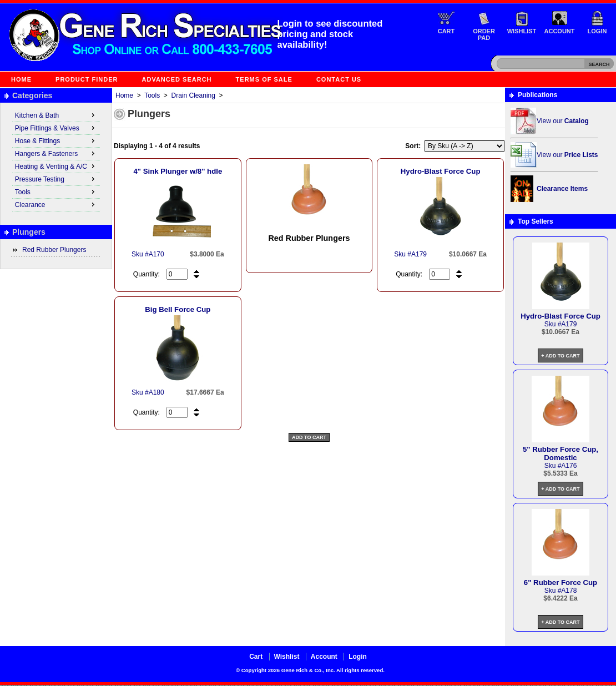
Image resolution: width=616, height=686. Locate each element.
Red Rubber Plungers (54, 250)
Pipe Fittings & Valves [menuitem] (56, 128)
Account (560, 31)
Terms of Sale (264, 79)
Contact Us (339, 79)
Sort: (413, 146)
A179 (419, 254)
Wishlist (522, 31)
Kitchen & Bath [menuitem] (56, 115)
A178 (569, 591)
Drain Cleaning (193, 95)
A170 (156, 254)
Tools (152, 95)
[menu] (56, 160)
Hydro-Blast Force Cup (441, 171)
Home (21, 79)
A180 (156, 392)
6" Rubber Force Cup (561, 582)
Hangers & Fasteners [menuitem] (56, 153)
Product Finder (87, 79)
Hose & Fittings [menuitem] (56, 140)
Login (597, 31)
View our (563, 121)
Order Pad (484, 34)
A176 (569, 466)
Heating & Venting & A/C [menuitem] (56, 166)
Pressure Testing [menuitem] (56, 179)
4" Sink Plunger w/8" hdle (178, 171)
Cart (446, 31)
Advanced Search (177, 79)
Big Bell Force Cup (178, 309)
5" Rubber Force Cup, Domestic (561, 453)
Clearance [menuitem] (56, 204)
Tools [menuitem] (56, 191)
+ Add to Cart (560, 356)
